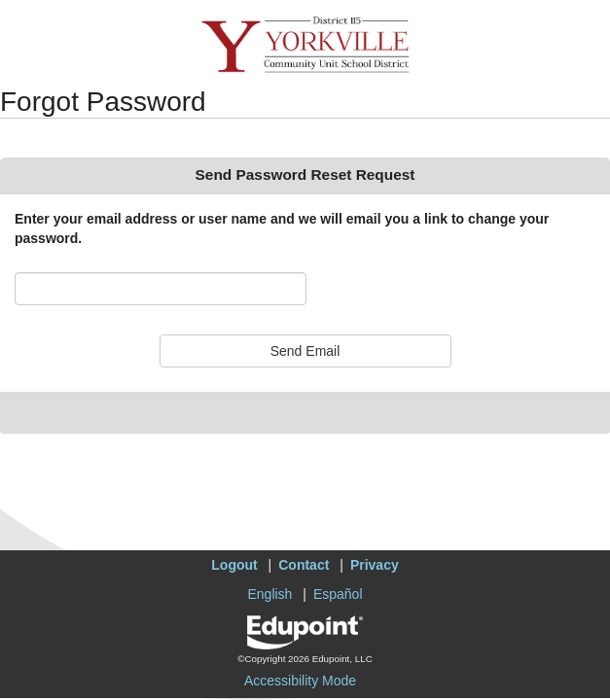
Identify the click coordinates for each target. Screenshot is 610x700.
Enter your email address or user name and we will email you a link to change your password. (282, 228)
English (269, 594)
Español (338, 594)
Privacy (375, 565)
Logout (234, 565)
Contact (304, 565)
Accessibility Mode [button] (300, 681)
